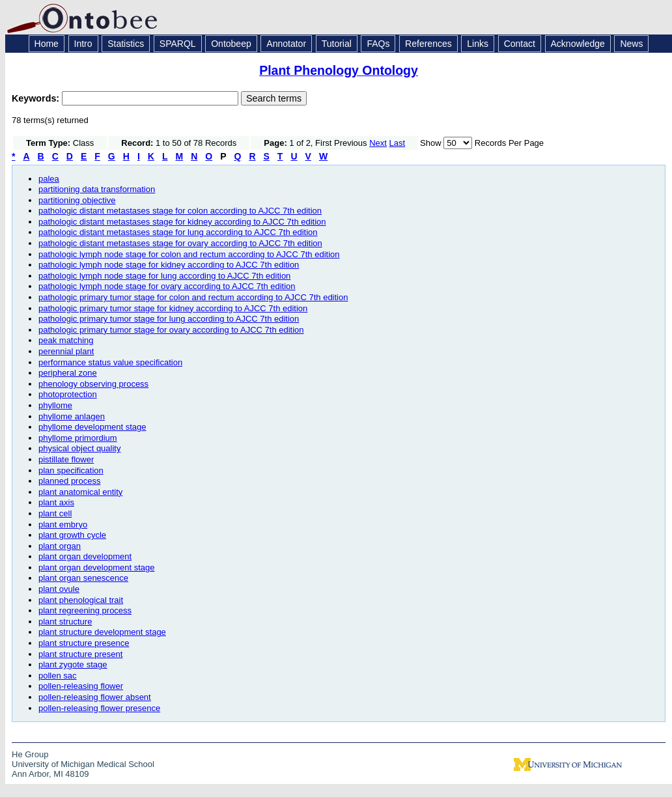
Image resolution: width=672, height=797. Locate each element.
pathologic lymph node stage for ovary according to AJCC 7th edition (167, 286)
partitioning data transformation (97, 189)
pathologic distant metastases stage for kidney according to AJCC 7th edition (182, 222)
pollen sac (58, 676)
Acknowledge (578, 44)
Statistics (126, 44)
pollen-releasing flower (81, 686)
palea (49, 179)
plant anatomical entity (80, 492)
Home (47, 44)
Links (478, 44)
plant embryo (63, 524)
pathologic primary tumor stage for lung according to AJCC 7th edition (169, 319)
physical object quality (79, 448)
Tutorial (337, 44)
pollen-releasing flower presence (99, 708)
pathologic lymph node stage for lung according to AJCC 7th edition (164, 276)
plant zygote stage (73, 664)
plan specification (71, 470)
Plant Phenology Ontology (339, 70)
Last (398, 143)
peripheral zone (68, 373)
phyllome (55, 405)
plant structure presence (84, 643)
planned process (69, 481)
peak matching (66, 340)
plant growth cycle (72, 535)
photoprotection (68, 394)
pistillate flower (66, 459)
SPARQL (178, 44)
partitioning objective (77, 200)
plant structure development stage (102, 632)
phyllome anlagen (72, 416)
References (428, 44)
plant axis (56, 502)
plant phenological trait (81, 600)
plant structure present (80, 654)
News (631, 44)
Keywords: (37, 98)
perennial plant (66, 351)
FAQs (378, 44)
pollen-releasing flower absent (95, 697)
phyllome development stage (92, 427)
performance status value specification (110, 362)
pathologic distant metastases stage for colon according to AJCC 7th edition (180, 211)
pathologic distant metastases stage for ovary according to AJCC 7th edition (180, 243)
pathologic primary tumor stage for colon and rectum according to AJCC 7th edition (193, 297)
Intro (83, 44)
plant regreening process (85, 610)
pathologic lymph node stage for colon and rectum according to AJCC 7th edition (189, 254)
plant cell (55, 513)
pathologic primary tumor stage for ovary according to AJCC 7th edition (171, 330)
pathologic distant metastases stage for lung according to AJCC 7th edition (178, 232)
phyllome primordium (78, 438)
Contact (520, 44)
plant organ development (85, 556)
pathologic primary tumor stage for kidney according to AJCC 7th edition (173, 308)
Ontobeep (231, 44)
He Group (30, 754)
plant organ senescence (83, 578)
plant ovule (59, 589)
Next (378, 143)
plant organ (60, 546)
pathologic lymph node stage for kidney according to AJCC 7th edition (169, 265)
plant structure (65, 622)
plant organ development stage (97, 567)
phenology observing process (93, 384)
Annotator (286, 44)
